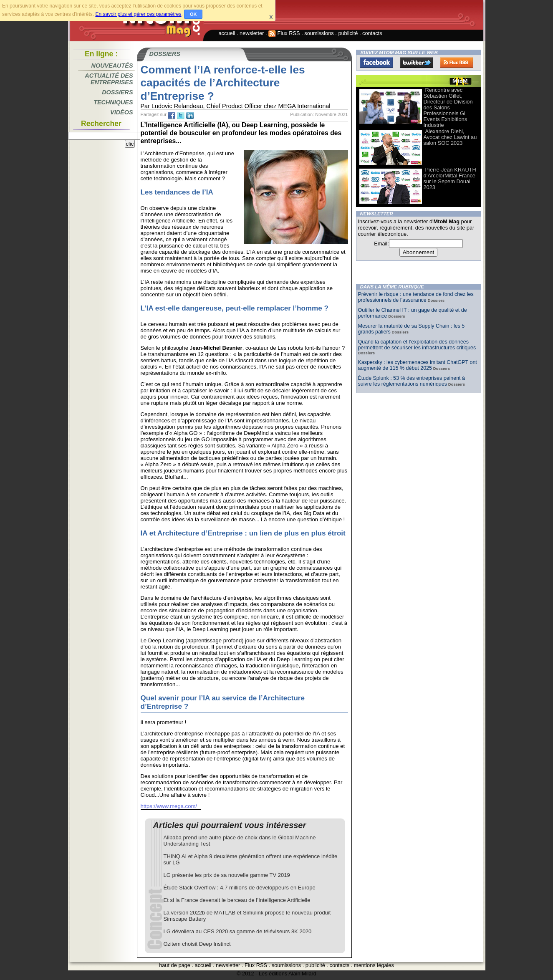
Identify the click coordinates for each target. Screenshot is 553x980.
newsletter (252, 33)
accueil (227, 33)
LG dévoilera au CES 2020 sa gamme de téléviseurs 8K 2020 (238, 931)
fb (172, 116)
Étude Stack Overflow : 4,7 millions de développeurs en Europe (240, 888)
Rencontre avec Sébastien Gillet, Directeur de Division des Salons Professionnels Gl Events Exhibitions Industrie (448, 107)
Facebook (376, 63)
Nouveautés (112, 66)
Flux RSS (284, 33)
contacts (372, 33)
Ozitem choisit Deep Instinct (197, 944)
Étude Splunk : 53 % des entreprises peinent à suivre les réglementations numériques (412, 381)
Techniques (113, 102)
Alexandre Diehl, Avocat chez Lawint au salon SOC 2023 (450, 137)
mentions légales (374, 965)
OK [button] (193, 14)
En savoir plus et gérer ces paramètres (138, 14)
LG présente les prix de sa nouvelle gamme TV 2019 (227, 875)
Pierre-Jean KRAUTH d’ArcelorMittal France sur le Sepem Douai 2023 (450, 178)
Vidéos (121, 112)
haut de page (175, 965)
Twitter (417, 63)
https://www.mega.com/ (169, 806)
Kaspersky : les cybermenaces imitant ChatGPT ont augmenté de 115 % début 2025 (418, 365)
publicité (348, 33)
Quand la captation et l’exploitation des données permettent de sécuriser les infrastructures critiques (417, 345)
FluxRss (457, 63)
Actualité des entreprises (109, 79)
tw (181, 116)
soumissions (319, 33)
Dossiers (117, 92)
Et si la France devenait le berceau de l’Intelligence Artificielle (237, 900)
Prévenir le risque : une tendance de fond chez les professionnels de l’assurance (416, 297)
